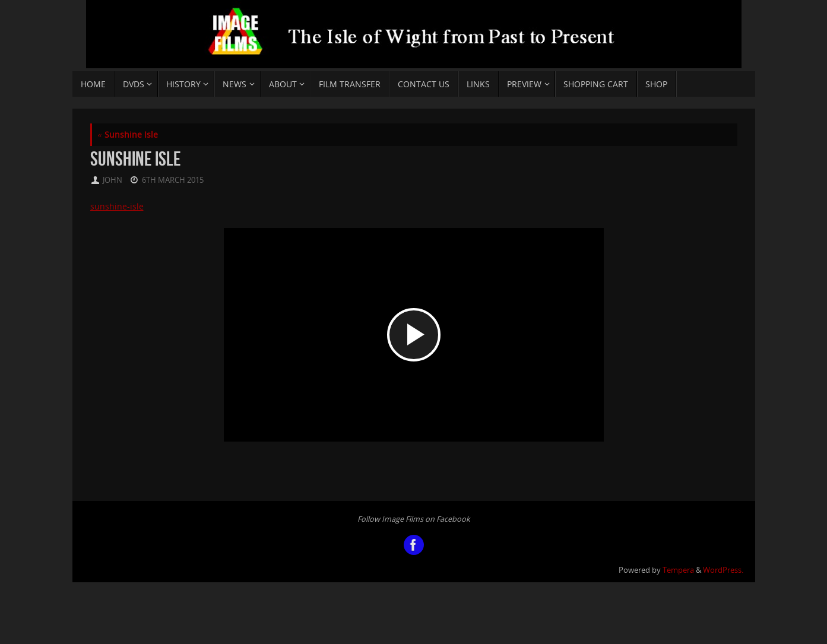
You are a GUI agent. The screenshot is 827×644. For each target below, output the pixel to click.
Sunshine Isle (128, 134)
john (113, 180)
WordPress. (723, 570)
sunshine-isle (117, 206)
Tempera (678, 570)
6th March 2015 (173, 180)
